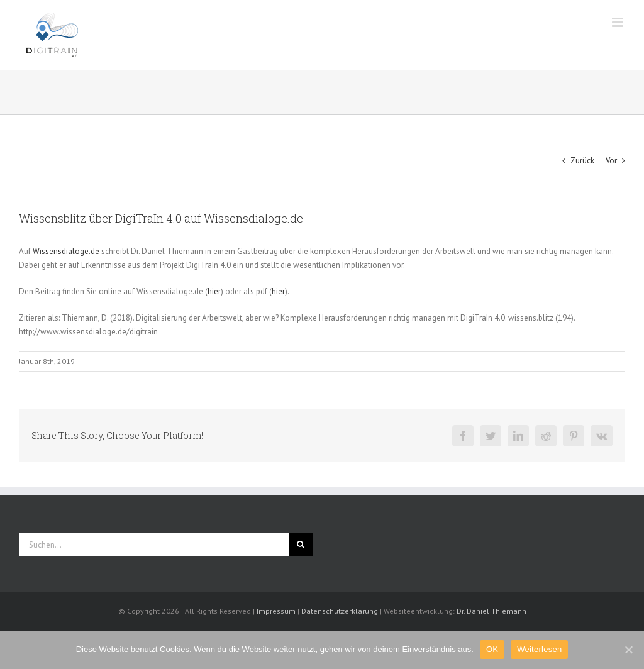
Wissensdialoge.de (66, 251)
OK (492, 649)
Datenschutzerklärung (340, 611)
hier (214, 291)
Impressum (276, 611)
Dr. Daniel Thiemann (491, 611)
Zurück (582, 161)
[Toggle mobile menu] (619, 22)
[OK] (628, 650)
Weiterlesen (539, 649)
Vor (611, 161)
